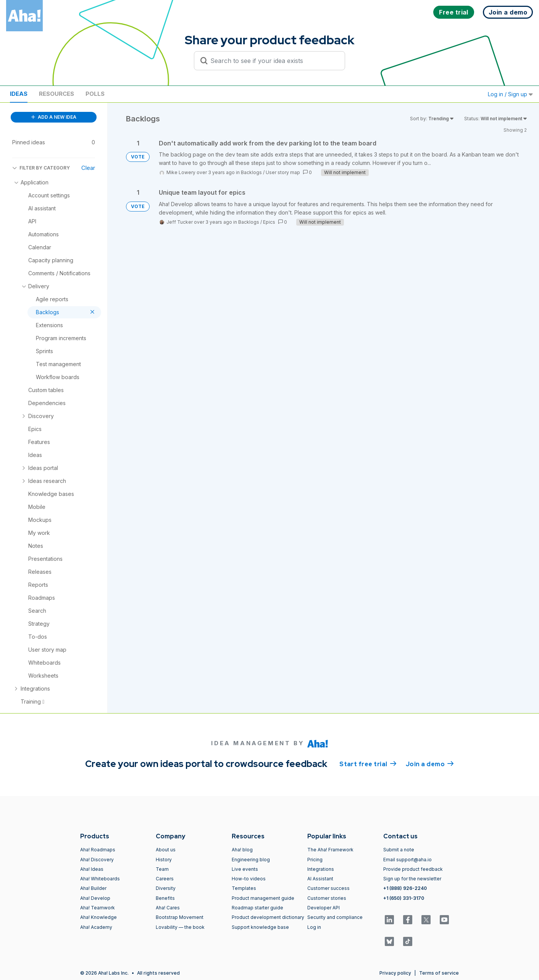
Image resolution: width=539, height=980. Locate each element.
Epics (269, 222)
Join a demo (430, 764)
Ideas (19, 94)
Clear (88, 168)
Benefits (165, 898)
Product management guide (263, 898)
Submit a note (399, 850)
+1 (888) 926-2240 (405, 888)
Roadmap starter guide (257, 908)
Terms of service (439, 973)
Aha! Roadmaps (98, 850)
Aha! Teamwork (98, 908)
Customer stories (327, 898)
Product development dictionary (268, 917)
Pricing (315, 860)
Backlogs (251, 172)
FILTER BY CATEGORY (41, 168)
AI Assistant (320, 879)
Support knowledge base (260, 927)
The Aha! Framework (330, 850)
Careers (165, 879)
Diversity (166, 888)
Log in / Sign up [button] (510, 94)
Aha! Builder (93, 888)
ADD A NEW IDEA (54, 117)
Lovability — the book (180, 927)
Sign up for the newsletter (412, 879)
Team (162, 869)
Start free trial (368, 764)
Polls (95, 94)
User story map (283, 172)
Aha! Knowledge (98, 917)
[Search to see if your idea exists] (273, 61)
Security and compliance (335, 917)
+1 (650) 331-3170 (404, 898)
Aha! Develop (95, 898)
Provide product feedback (413, 869)
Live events (245, 869)
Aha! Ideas (92, 869)
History (164, 860)
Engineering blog (251, 860)
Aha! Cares (168, 908)
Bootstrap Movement (180, 917)
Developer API (324, 908)
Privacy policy (395, 973)
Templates (244, 888)
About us (166, 850)
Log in (314, 927)
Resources (56, 94)
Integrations (321, 869)
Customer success (328, 888)
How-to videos (249, 879)
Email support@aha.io (407, 860)
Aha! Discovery (97, 860)
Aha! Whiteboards (100, 879)
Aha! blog (242, 850)
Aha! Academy (96, 927)
